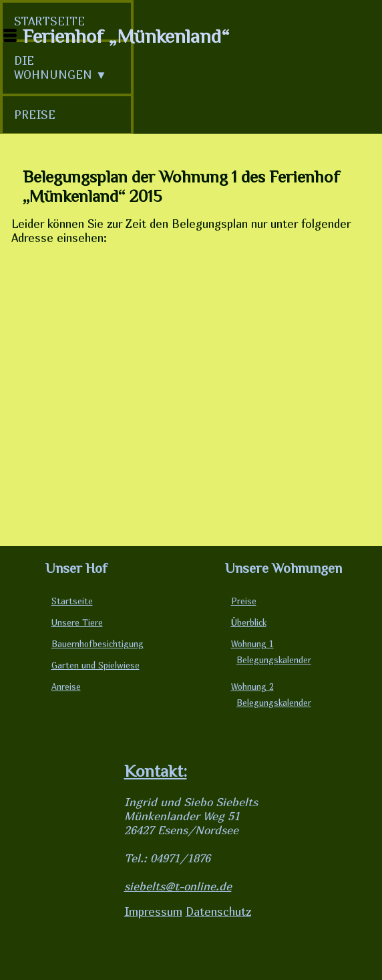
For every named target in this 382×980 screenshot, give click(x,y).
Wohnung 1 (252, 644)
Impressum (153, 911)
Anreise (66, 687)
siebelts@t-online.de (178, 886)
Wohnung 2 (252, 687)
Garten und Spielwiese (95, 665)
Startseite (72, 601)
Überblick (249, 623)
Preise (244, 601)
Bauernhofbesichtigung (98, 644)
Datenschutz (218, 911)
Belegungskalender (274, 660)
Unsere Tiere (77, 623)
